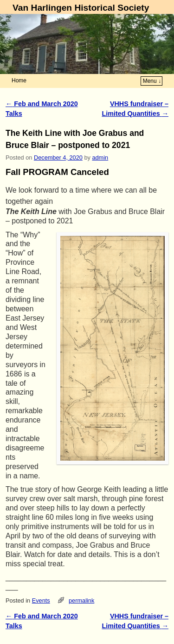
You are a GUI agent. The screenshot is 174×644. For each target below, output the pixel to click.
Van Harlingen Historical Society (81, 8)
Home (19, 80)
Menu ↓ (152, 81)
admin (100, 158)
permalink (81, 600)
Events (41, 600)
